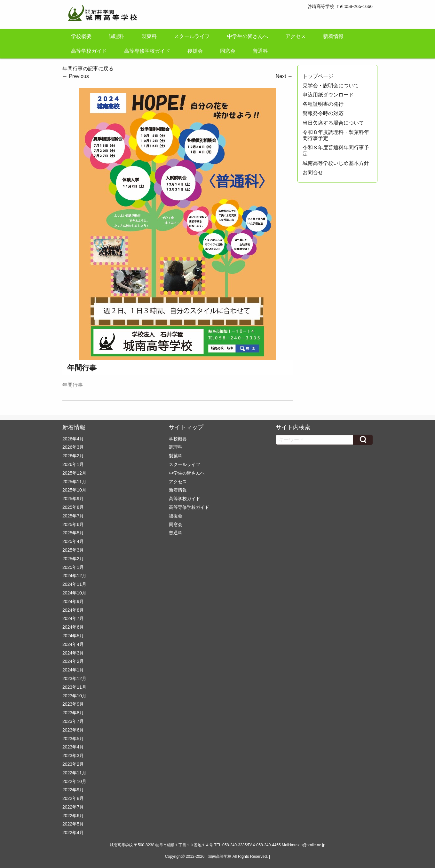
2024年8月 (73, 610)
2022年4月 (73, 833)
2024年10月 (74, 593)
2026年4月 (73, 439)
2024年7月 (73, 618)
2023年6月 (73, 730)
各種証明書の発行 (323, 104)
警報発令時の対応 (323, 113)
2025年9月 (73, 499)
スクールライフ (192, 36)
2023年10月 (74, 696)
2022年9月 (73, 790)
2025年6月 (73, 524)
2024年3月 (73, 653)
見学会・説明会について (331, 85)
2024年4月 (73, 644)
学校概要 (81, 36)
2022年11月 (74, 773)
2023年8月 (73, 713)
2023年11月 (74, 687)
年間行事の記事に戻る (88, 69)
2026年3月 (73, 447)
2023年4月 (73, 747)
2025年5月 (73, 533)
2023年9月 (73, 704)
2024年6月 (73, 627)
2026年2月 (73, 456)
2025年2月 (73, 559)
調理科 (116, 36)
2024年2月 (73, 661)
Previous (76, 76)
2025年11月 (74, 482)
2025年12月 (74, 473)
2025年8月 (73, 507)
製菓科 (149, 36)
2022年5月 (73, 824)
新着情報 (333, 36)
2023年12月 (74, 678)
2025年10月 (74, 490)
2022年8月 (73, 798)
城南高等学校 (220, 856)
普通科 (260, 51)
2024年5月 (73, 636)
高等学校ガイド (89, 51)
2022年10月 (74, 781)
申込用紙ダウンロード (328, 95)
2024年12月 (74, 576)
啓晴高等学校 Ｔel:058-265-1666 (340, 6)
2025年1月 (73, 567)
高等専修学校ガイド (147, 51)
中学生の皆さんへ (248, 36)
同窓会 (228, 51)
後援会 (195, 51)
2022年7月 (73, 807)
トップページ (318, 76)
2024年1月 (73, 670)
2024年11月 (74, 584)
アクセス (296, 36)
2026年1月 (73, 464)
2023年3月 (73, 756)
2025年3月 (73, 550)
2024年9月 (73, 601)
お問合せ (313, 172)
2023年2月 (73, 764)
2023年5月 (73, 739)
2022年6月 (73, 816)
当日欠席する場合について (333, 123)
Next (284, 76)
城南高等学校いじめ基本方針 (336, 163)
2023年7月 (73, 721)
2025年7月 (73, 516)
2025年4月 (73, 541)
